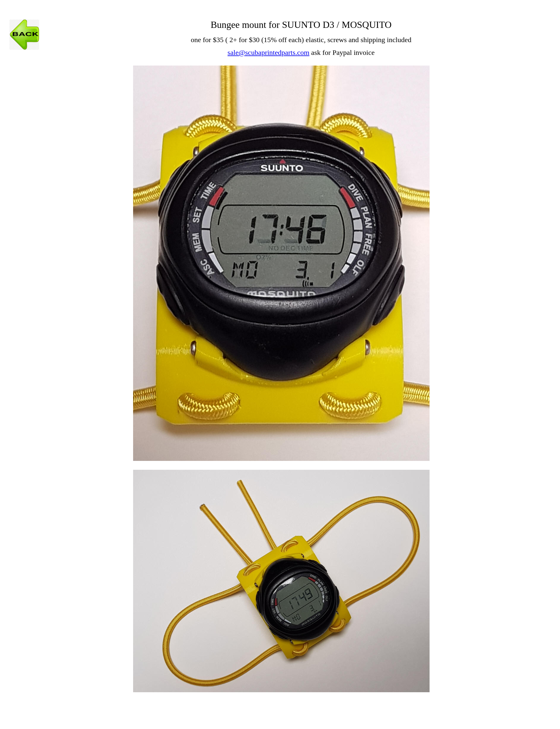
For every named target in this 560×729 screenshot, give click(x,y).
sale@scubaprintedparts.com (269, 52)
